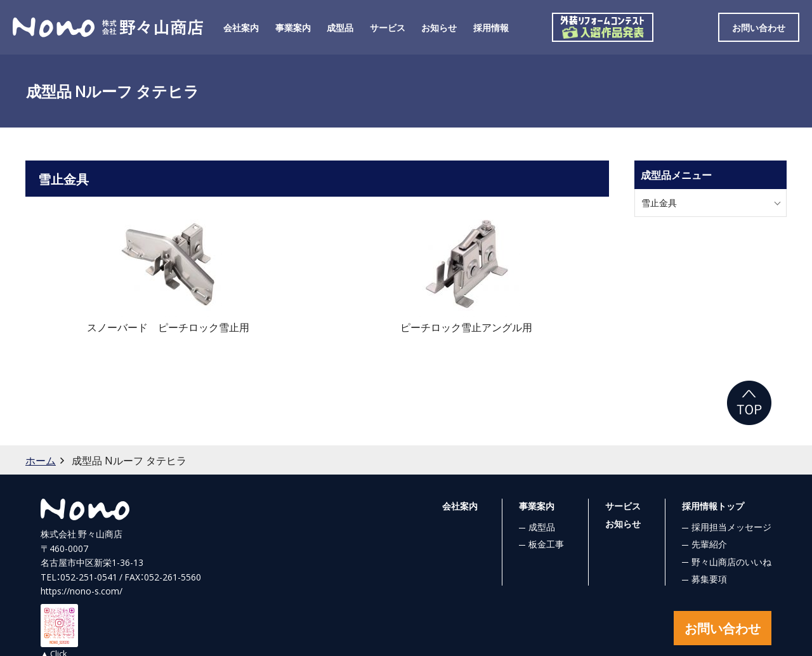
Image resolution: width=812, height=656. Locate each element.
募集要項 (709, 579)
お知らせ (439, 27)
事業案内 (293, 27)
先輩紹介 (709, 544)
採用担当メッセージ (731, 527)
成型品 (340, 27)
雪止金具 (659, 202)
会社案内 (241, 27)
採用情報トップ (713, 506)
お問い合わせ (759, 27)
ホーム (41, 460)
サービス (388, 27)
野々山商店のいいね (731, 561)
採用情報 (491, 27)
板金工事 (546, 544)
